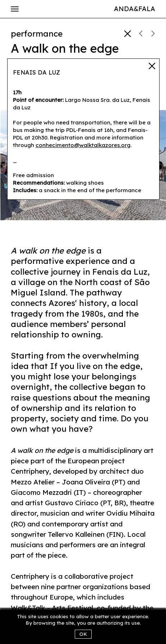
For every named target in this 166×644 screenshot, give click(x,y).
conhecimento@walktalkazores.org (83, 145)
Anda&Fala (135, 9)
